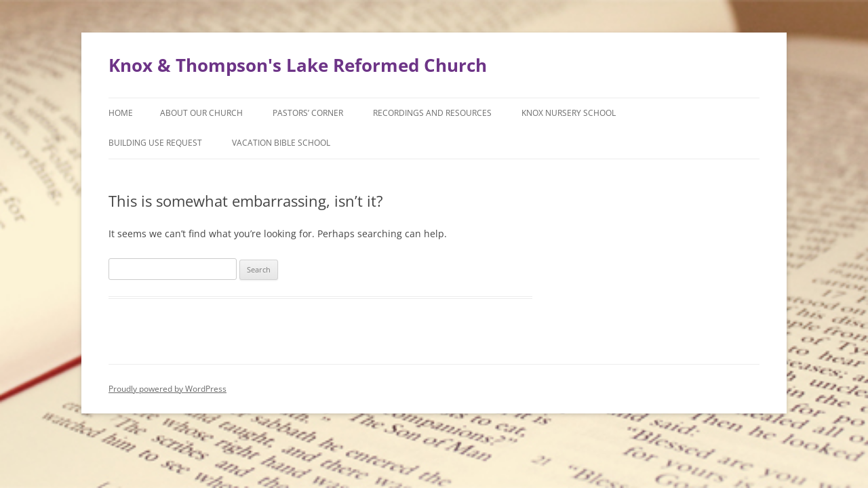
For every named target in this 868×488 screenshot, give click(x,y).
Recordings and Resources (432, 113)
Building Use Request (155, 143)
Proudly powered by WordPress (167, 389)
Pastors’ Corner (308, 113)
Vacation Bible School (281, 143)
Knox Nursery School (569, 113)
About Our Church (201, 113)
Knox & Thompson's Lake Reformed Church (298, 65)
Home (121, 113)
